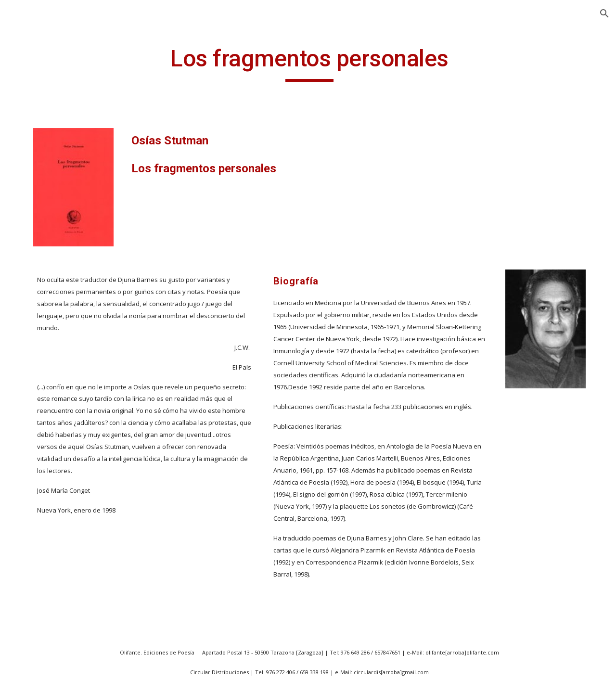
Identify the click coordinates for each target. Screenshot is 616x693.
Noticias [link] (34, 205)
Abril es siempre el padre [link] (62, 374)
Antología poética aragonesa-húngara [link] (65, 490)
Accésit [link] (41, 588)
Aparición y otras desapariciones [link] (59, 522)
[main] (368, 63)
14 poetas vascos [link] (60, 244)
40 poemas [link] (49, 296)
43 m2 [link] (40, 316)
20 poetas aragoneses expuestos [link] (69, 270)
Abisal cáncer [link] (52, 568)
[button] (604, 13)
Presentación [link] (43, 185)
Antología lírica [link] (56, 432)
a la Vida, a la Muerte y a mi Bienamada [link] (69, 342)
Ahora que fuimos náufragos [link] (61, 674)
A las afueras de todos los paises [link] (69, 406)
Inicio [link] (29, 145)
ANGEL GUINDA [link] (48, 165)
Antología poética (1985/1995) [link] (61, 458)
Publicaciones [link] (44, 225)
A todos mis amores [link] (64, 548)
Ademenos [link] (48, 628)
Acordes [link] (43, 608)
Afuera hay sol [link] (55, 647)
